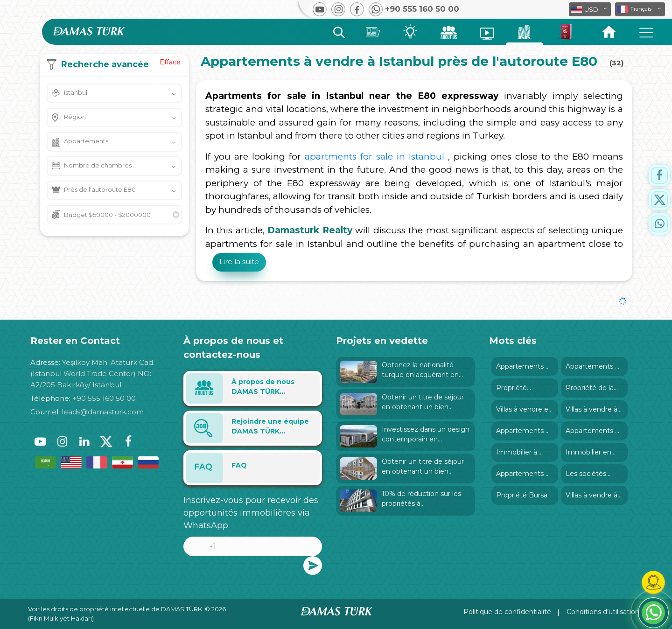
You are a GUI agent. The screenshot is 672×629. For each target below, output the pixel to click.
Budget (107, 215)
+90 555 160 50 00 (104, 398)
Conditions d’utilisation (603, 612)
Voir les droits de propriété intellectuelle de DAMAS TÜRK (115, 609)
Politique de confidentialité (507, 612)
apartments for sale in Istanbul (374, 157)
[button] (640, 9)
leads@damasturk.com (103, 412)
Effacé (170, 62)
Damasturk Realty (310, 230)
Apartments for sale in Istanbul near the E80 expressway (352, 96)
